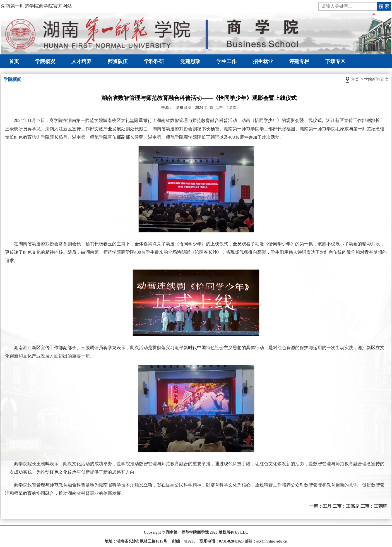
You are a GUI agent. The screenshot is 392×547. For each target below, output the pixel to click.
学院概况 (45, 61)
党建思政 (190, 61)
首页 (14, 61)
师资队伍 (118, 61)
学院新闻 (372, 79)
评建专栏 (299, 61)
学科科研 (154, 61)
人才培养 (81, 61)
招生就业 (263, 61)
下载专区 (335, 61)
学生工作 (227, 61)
